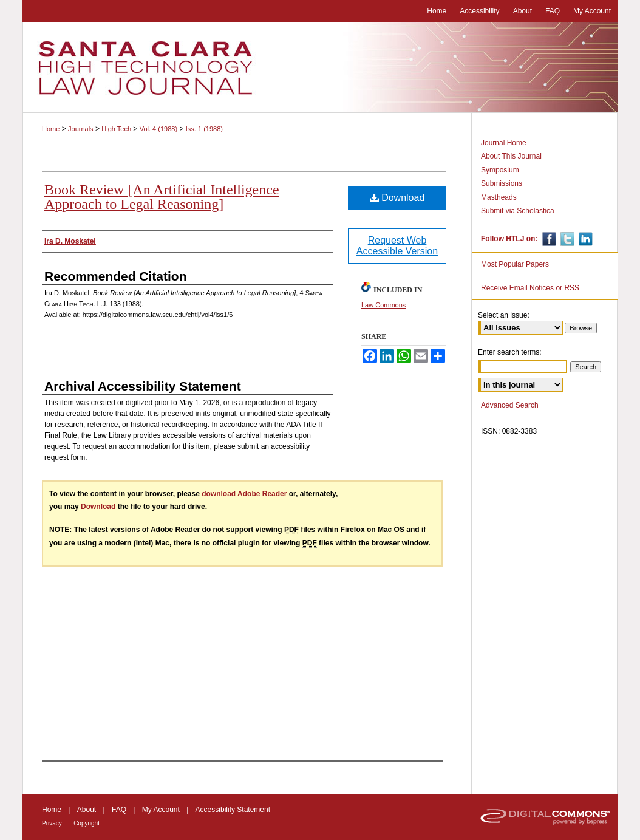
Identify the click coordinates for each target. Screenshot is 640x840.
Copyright (87, 823)
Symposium (500, 170)
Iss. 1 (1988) (204, 129)
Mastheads (499, 197)
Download (397, 198)
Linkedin (584, 239)
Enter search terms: (510, 352)
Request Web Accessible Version (397, 246)
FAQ (119, 810)
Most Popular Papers (515, 264)
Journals (81, 129)
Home (51, 129)
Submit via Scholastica (518, 211)
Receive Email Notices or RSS (530, 288)
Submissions (502, 183)
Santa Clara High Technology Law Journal (320, 67)
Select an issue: (504, 315)
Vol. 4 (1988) (158, 129)
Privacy (52, 823)
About (87, 810)
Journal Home (504, 143)
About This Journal (511, 156)
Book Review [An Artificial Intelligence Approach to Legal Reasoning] (162, 197)
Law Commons (383, 305)
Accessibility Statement (233, 810)
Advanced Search (510, 405)
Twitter (566, 239)
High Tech (116, 129)
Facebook (548, 239)
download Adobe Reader (244, 494)
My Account (161, 810)
